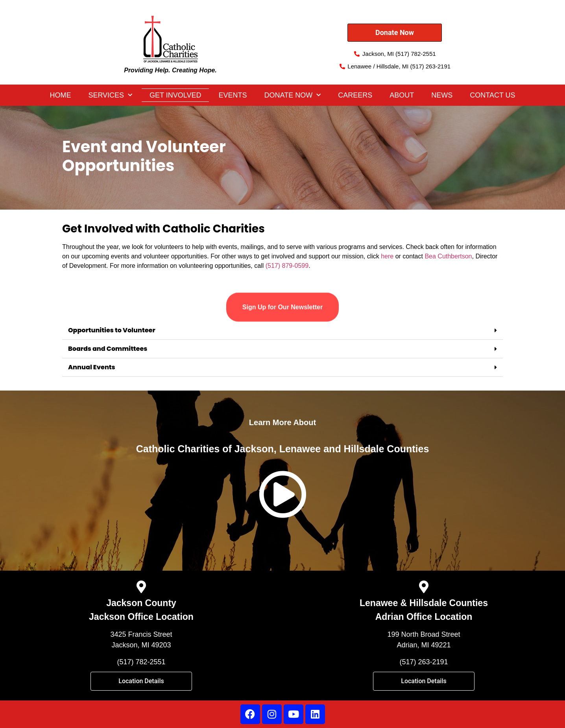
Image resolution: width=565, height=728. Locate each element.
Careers (355, 95)
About (402, 95)
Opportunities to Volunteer (112, 330)
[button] (282, 331)
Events (233, 95)
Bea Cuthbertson (448, 256)
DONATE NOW (293, 95)
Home (60, 95)
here (387, 256)
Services (110, 95)
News (442, 95)
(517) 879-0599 (287, 266)
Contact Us (492, 95)
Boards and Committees (108, 349)
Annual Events (92, 367)
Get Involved (175, 95)
